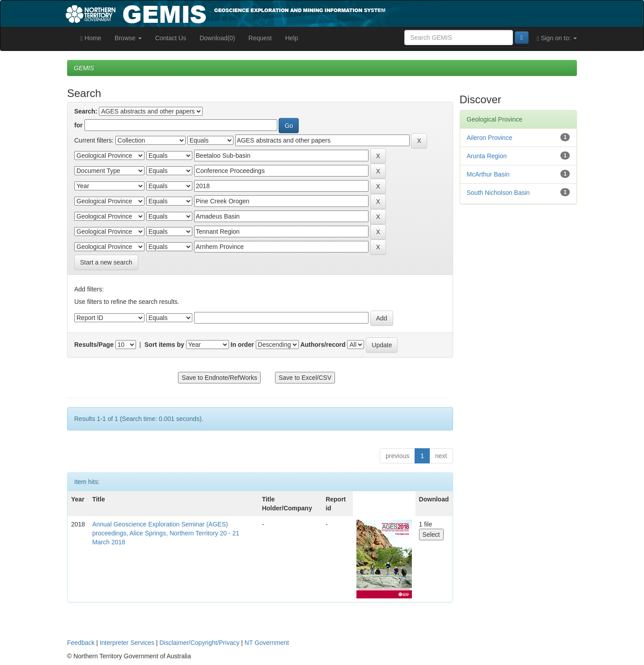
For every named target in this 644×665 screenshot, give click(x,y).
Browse (128, 38)
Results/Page (94, 345)
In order (242, 345)
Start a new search (106, 262)
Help (292, 38)
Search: (86, 111)
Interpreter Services (127, 643)
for (78, 125)
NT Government (267, 643)
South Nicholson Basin (498, 193)
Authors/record (323, 345)
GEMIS (84, 68)
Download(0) (217, 38)
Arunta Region (487, 156)
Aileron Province (490, 138)
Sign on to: (557, 38)
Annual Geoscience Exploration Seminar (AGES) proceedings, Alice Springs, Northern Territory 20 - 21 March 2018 (166, 533)
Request (260, 38)
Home (91, 38)
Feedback (81, 643)
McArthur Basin (488, 174)
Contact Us (171, 38)
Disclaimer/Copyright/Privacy (200, 643)
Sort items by (164, 345)
